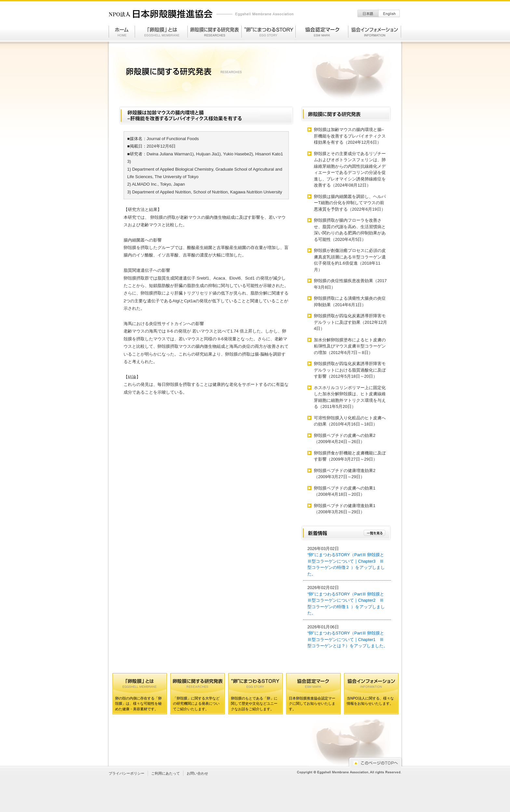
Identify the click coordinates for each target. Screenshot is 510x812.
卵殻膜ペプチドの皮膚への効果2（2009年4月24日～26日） (345, 439)
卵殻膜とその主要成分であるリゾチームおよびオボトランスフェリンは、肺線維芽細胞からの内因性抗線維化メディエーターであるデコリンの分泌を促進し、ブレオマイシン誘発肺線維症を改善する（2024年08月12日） (350, 170)
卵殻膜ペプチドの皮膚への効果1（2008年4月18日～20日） (345, 491)
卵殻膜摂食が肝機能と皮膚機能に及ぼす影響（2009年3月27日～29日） (350, 456)
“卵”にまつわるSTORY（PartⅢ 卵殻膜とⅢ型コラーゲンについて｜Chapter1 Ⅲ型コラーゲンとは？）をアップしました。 (348, 639)
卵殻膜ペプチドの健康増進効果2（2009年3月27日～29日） (345, 474)
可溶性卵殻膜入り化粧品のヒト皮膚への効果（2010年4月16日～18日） (350, 421)
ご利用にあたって (166, 773)
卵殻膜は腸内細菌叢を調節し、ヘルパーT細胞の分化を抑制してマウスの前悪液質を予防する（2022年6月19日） (350, 203)
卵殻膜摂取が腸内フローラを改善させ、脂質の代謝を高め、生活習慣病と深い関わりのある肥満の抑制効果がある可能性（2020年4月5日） (350, 230)
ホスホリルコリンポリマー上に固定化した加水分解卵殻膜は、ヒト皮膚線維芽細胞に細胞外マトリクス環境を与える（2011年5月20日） (350, 397)
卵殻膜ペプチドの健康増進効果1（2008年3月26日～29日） (345, 509)
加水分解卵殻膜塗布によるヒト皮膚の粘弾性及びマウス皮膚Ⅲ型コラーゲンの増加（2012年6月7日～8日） (350, 346)
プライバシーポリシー (127, 773)
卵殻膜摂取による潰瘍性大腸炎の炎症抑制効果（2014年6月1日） (350, 301)
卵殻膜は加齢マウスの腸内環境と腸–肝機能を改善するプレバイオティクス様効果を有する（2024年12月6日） (350, 136)
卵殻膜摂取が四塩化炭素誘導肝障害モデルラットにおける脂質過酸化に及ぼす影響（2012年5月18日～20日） (350, 370)
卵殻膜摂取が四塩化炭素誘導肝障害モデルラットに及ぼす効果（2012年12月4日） (350, 322)
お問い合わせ (197, 773)
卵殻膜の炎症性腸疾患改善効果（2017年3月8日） (350, 284)
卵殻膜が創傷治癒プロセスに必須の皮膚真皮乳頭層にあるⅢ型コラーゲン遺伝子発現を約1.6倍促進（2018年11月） (350, 260)
